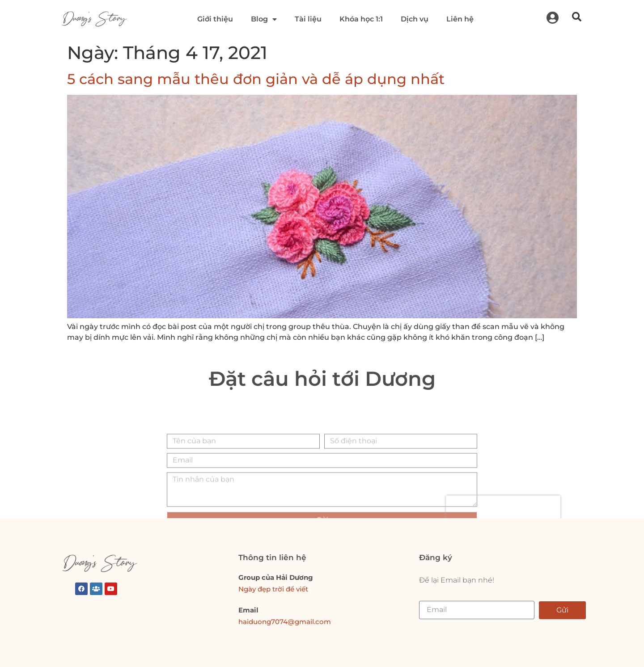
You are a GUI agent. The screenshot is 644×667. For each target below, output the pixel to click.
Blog (264, 19)
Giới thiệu (215, 19)
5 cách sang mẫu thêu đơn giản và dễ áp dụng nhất (256, 79)
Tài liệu (308, 19)
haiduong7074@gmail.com (285, 622)
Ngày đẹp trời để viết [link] (273, 589)
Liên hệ (460, 19)
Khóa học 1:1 (361, 19)
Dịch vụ (415, 19)
